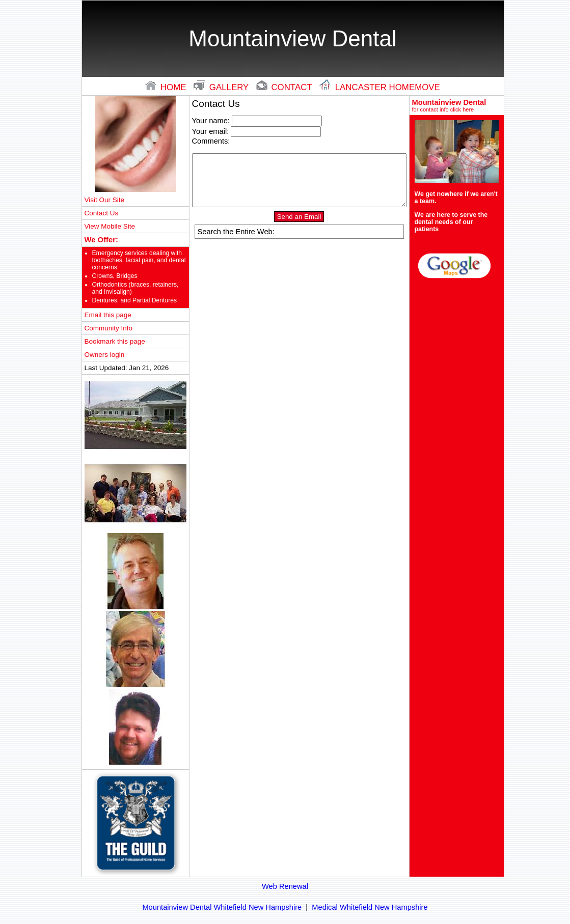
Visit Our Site (104, 200)
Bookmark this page (115, 341)
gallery (222, 87)
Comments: (211, 141)
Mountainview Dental (457, 105)
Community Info (108, 328)
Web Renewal (285, 886)
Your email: (211, 131)
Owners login (105, 355)
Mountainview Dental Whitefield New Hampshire (222, 907)
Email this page (108, 315)
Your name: (211, 121)
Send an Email (299, 217)
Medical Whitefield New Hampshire (370, 907)
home (167, 87)
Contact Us (102, 213)
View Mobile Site (110, 226)
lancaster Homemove (380, 87)
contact (285, 87)
